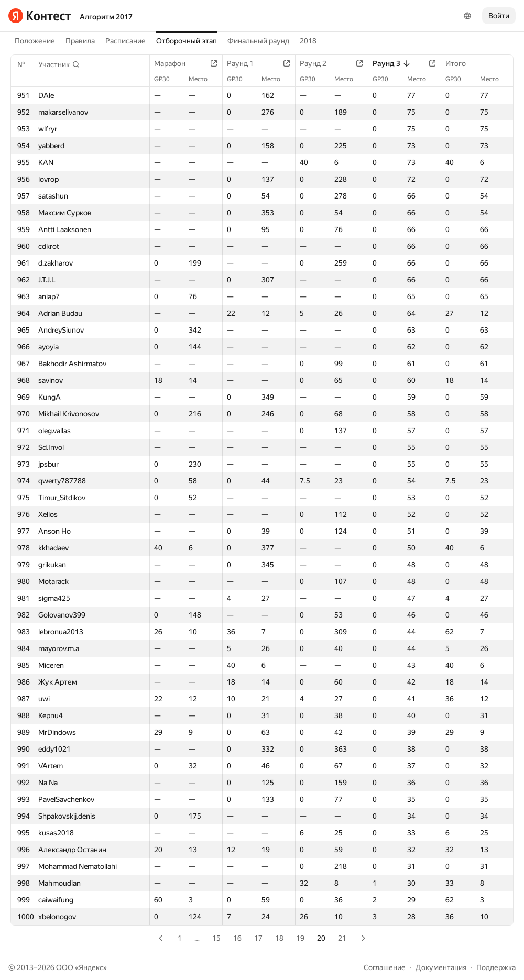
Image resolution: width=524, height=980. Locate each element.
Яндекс (91, 967)
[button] (59, 64)
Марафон (175, 63)
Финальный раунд (258, 41)
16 (237, 938)
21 (342, 938)
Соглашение (385, 967)
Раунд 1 (245, 63)
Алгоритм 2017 (106, 17)
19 (300, 938)
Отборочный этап (187, 41)
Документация (441, 967)
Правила (80, 41)
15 (216, 938)
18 (279, 938)
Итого (461, 63)
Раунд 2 (318, 63)
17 (258, 938)
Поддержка (496, 967)
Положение (35, 41)
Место (203, 79)
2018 (308, 41)
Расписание (125, 41)
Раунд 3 (392, 63)
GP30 (167, 79)
